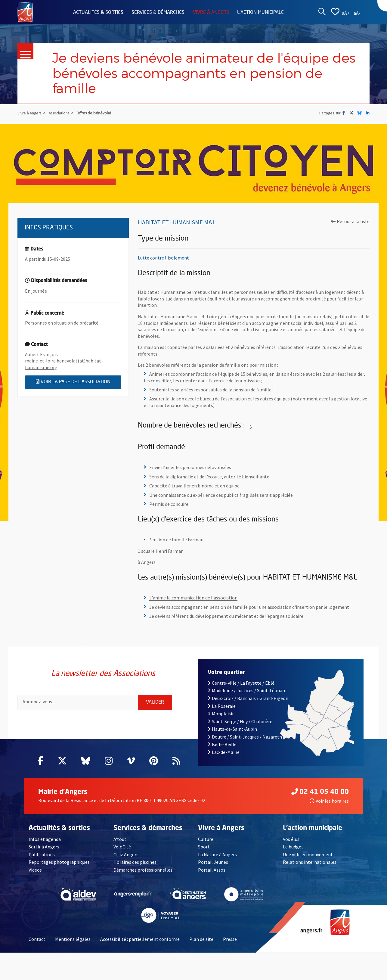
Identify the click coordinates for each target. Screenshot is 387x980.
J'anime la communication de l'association (193, 598)
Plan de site (201, 939)
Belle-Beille (222, 744)
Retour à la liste (350, 221)
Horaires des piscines (135, 862)
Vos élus (291, 839)
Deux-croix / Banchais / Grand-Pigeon (248, 698)
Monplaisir (221, 714)
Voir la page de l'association (79, 382)
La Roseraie (222, 706)
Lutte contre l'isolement (163, 258)
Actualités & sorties (98, 13)
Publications (42, 854)
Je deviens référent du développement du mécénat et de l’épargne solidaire (226, 616)
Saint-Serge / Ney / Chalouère (240, 721)
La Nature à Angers (217, 854)
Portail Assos (212, 870)
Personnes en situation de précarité (62, 323)
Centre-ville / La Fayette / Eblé (241, 683)
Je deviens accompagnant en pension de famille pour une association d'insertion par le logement (249, 607)
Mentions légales (73, 939)
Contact (37, 939)
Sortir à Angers (44, 847)
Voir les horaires (329, 801)
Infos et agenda (45, 839)
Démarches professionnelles (143, 870)
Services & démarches (158, 13)
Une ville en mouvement (308, 854)
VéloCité (122, 847)
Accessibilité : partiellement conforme (140, 939)
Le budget (293, 847)
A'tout (120, 839)
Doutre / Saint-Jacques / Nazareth (245, 737)
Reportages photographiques (59, 862)
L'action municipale (260, 13)
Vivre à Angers (211, 13)
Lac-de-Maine (224, 752)
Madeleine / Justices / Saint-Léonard (247, 690)
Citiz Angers (126, 854)
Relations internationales (310, 862)
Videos (35, 870)
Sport (204, 847)
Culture (206, 839)
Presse (230, 939)
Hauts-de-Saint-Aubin (232, 729)
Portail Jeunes (213, 862)
